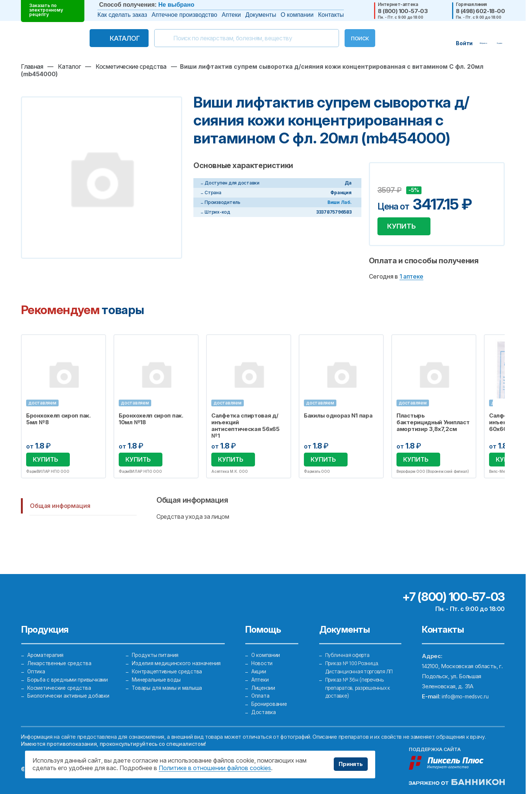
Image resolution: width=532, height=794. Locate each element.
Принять (349, 764)
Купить (405, 228)
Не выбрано (176, 5)
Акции (259, 661)
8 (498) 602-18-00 (480, 11)
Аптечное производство (184, 15)
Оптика (37, 661)
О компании (297, 15)
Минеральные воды (157, 671)
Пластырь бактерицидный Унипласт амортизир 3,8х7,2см (433, 425)
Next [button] (504, 410)
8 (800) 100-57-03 (403, 11)
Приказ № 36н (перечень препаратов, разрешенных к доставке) (362, 681)
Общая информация (60, 510)
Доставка (264, 711)
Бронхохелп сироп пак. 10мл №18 (151, 422)
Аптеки (231, 15)
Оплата (261, 691)
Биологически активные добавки (70, 691)
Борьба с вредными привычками (69, 671)
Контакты (331, 15)
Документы (261, 15)
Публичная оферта (349, 641)
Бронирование (270, 701)
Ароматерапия (46, 641)
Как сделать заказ (122, 15)
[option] (63, 410)
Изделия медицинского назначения (177, 651)
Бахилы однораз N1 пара (338, 419)
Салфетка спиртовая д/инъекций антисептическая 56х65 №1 (245, 429)
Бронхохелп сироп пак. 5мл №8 (58, 422)
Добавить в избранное (384, 179)
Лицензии (264, 681)
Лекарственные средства (61, 651)
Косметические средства (61, 681)
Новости (263, 651)
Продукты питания (156, 641)
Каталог (109, 38)
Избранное (95, 347)
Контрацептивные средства (169, 661)
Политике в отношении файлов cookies (215, 768)
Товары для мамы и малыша (168, 681)
